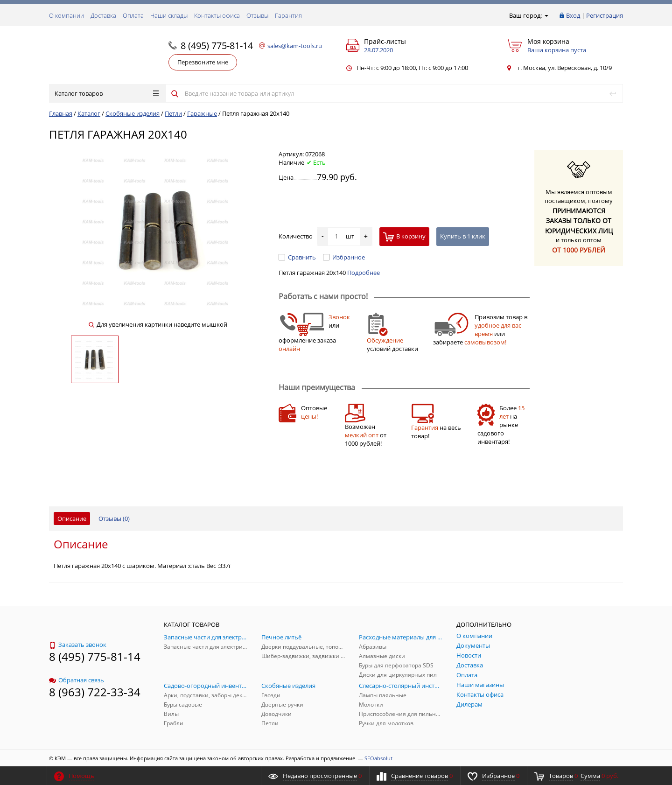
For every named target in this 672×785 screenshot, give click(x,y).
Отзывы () (114, 519)
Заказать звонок (78, 645)
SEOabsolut (378, 758)
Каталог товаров (107, 93)
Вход (573, 15)
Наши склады (169, 15)
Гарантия (288, 15)
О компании (66, 15)
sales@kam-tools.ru (295, 46)
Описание (72, 519)
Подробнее (364, 273)
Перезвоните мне (203, 62)
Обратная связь (77, 680)
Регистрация (605, 15)
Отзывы (257, 15)
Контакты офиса (217, 15)
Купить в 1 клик (463, 236)
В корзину (404, 237)
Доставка (103, 15)
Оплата (133, 15)
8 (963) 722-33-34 (95, 692)
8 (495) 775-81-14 (217, 46)
